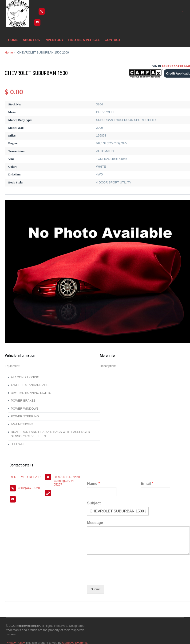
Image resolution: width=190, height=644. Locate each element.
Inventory (54, 40)
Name (93, 484)
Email (147, 484)
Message (95, 523)
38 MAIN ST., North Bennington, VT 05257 (67, 481)
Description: (108, 366)
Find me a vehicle (84, 40)
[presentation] (123, 577)
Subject (94, 503)
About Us (31, 40)
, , (183, 10)
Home (13, 40)
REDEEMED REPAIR (25, 477)
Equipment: (12, 366)
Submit (95, 589)
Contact (113, 40)
